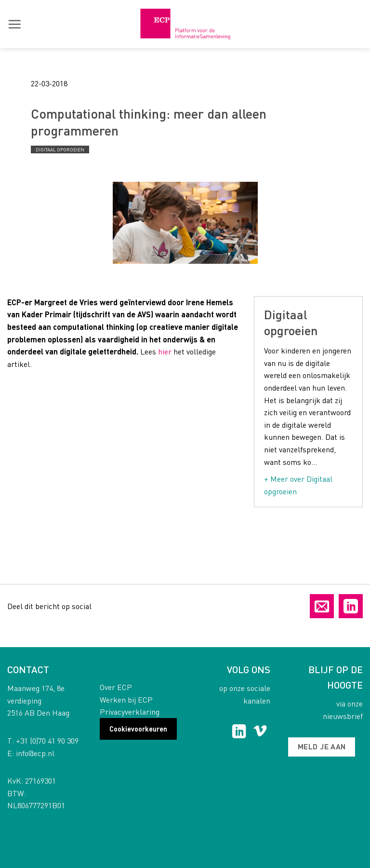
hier (165, 351)
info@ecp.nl (35, 753)
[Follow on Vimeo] (260, 732)
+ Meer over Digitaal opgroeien (298, 485)
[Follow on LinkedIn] (239, 732)
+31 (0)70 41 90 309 (47, 740)
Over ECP (116, 687)
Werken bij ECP (126, 699)
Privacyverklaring (130, 712)
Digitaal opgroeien (60, 149)
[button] (14, 24)
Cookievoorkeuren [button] (138, 729)
